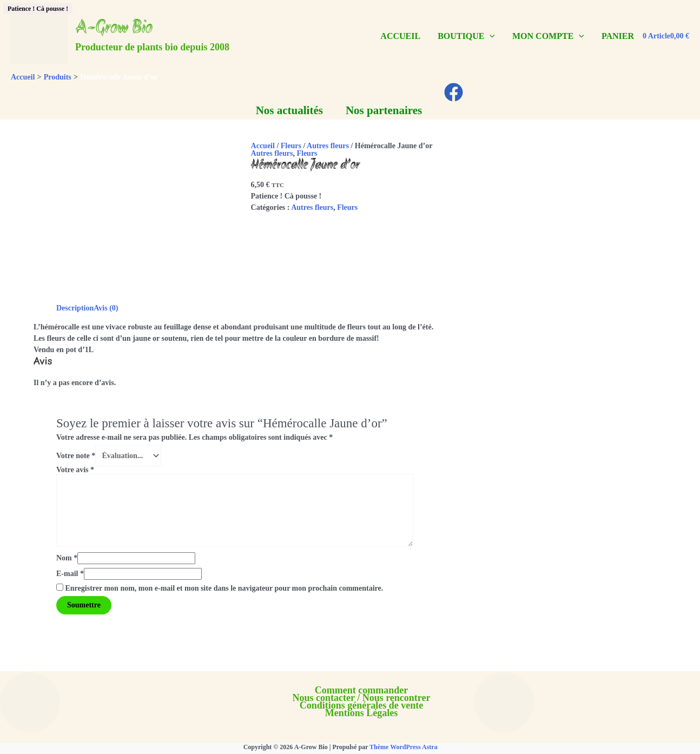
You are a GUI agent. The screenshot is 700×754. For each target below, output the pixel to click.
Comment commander (361, 690)
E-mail (70, 574)
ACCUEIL (400, 36)
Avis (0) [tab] (106, 308)
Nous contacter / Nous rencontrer (362, 698)
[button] (490, 36)
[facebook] (455, 92)
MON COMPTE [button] (548, 36)
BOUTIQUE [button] (466, 36)
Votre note (76, 456)
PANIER (618, 36)
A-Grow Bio (114, 29)
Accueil (263, 146)
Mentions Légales (362, 713)
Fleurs (291, 146)
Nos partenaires (384, 110)
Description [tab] (75, 308)
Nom (67, 558)
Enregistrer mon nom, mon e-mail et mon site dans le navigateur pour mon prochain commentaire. (224, 588)
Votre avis (75, 470)
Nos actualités (289, 110)
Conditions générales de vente (362, 705)
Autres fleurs (328, 146)
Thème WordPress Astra (404, 747)
